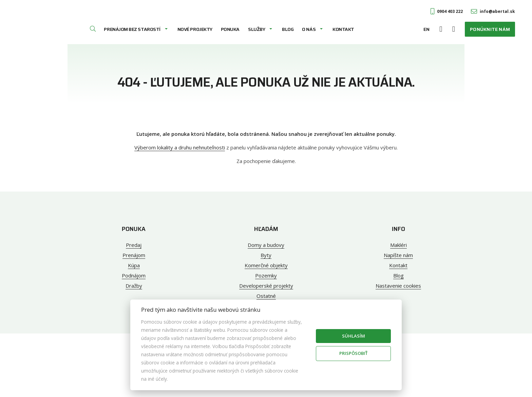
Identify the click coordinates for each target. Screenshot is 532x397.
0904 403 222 (447, 11)
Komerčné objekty (266, 265)
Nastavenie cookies (398, 286)
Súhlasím (354, 336)
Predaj (134, 245)
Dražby (134, 286)
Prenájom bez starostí (132, 29)
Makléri (398, 245)
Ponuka (230, 29)
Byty (266, 255)
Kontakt (343, 29)
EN (426, 29)
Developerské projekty (266, 286)
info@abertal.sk (493, 11)
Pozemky (266, 275)
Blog (288, 29)
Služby (256, 29)
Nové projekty (195, 29)
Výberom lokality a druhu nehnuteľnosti (180, 147)
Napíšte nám (398, 255)
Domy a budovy (266, 245)
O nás (309, 29)
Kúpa (134, 265)
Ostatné (266, 296)
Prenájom (134, 255)
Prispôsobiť (353, 353)
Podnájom (134, 275)
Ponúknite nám (490, 29)
